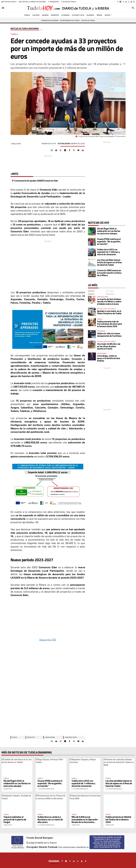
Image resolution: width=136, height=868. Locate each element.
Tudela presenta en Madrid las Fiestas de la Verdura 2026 (118, 819)
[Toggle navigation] (3, 8)
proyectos (31, 737)
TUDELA (15, 737)
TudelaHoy (16, 144)
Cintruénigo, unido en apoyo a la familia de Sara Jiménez (109, 358)
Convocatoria (50, 737)
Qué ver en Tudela (9, 2)
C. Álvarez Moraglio (46, 789)
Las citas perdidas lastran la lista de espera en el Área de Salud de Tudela (109, 262)
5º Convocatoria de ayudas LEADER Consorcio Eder (35, 181)
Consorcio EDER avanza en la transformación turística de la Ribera (109, 273)
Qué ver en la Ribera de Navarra (32, 2)
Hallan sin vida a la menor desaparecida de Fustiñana (109, 335)
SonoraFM (54, 2)
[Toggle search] (133, 8)
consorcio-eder (71, 737)
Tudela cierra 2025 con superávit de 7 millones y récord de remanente (108, 252)
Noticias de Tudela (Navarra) (25, 28)
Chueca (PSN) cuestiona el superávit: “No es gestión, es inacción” (109, 241)
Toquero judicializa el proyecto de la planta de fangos (15, 819)
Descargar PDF (48, 640)
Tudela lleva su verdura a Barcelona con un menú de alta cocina (50, 819)
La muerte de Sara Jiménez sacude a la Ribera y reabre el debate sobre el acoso (109, 302)
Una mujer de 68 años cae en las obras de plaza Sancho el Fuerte (109, 346)
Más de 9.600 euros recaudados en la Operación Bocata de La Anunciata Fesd (85, 821)
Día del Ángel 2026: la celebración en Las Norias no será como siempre (109, 231)
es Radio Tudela (70, 2)
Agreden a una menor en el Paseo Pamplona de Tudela (109, 312)
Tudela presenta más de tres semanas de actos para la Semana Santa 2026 (110, 324)
